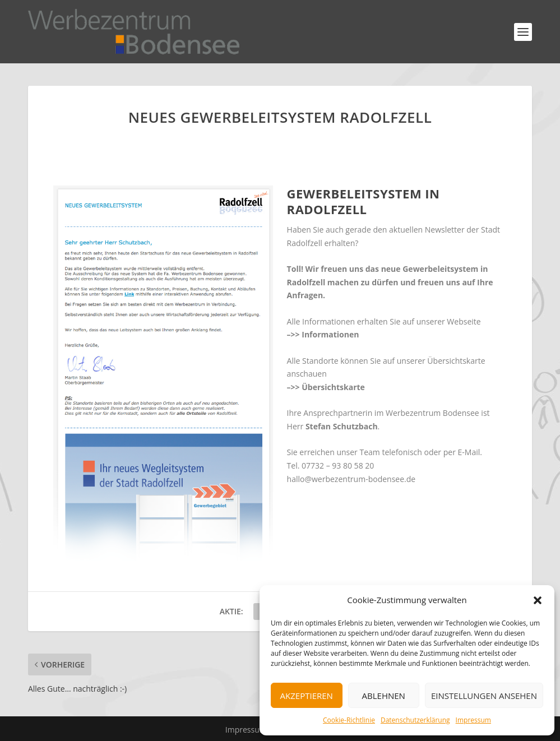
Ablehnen (384, 696)
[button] (538, 600)
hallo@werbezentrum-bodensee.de (351, 479)
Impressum (473, 720)
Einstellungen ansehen (484, 696)
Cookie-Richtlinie (349, 720)
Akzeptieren (307, 696)
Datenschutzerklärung (415, 720)
